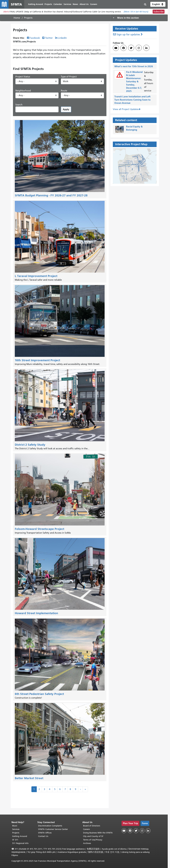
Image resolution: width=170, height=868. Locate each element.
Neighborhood (23, 91)
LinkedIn (62, 38)
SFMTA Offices (45, 833)
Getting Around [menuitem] (36, 4)
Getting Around (20, 836)
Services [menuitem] (67, 4)
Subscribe (159, 12)
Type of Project (69, 77)
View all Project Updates (126, 109)
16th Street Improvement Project (37, 360)
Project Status (23, 77)
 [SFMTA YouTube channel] (116, 48)
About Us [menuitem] (84, 4)
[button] (158, 4)
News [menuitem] (75, 4)
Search (19, 105)
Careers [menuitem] (94, 4)
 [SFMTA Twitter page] (131, 48)
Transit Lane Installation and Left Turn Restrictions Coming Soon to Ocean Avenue (132, 100)
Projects (16, 833)
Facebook (35, 38)
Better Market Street (29, 778)
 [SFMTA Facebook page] (123, 48)
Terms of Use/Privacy (93, 840)
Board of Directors (92, 826)
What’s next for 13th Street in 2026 (134, 66)
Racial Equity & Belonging (134, 128)
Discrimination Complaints (50, 826)
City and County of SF (93, 836)
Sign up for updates (128, 35)
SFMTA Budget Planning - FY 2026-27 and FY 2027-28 (51, 195)
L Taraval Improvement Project (36, 276)
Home (17, 18)
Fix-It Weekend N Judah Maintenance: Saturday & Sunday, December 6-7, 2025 (134, 82)
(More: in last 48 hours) (136, 12)
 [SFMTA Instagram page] (139, 48)
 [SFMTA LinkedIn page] (146, 48)
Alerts (6, 12)
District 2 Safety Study (30, 445)
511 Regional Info (20, 843)
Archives (87, 843)
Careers (86, 829)
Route (64, 91)
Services (16, 829)
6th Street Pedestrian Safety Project (39, 694)
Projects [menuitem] (48, 4)
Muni (15, 826)
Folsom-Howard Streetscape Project (39, 529)
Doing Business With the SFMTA (98, 833)
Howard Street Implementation (36, 613)
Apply (66, 109)
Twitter (49, 38)
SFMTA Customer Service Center (53, 829)
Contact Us (43, 836)
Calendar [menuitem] (58, 4)
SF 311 (15, 840)
